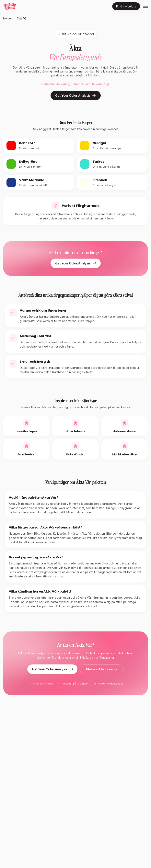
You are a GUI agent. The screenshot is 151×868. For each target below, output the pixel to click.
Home (7, 18)
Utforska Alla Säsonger (102, 669)
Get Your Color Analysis (76, 95)
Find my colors (126, 6)
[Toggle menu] (145, 6)
